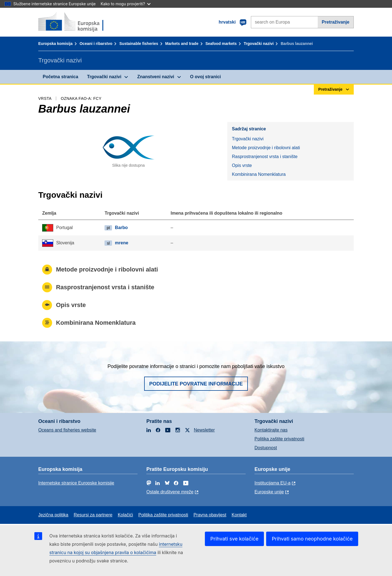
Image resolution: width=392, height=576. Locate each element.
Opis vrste (242, 165)
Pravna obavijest (210, 515)
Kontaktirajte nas (271, 430)
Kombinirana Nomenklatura (259, 174)
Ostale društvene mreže (170, 492)
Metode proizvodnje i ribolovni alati (266, 148)
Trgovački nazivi (259, 44)
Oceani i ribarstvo (96, 44)
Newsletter (204, 430)
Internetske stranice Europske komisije (76, 483)
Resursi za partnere (93, 515)
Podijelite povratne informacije (196, 384)
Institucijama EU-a (273, 483)
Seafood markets (221, 44)
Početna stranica (60, 77)
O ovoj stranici (206, 77)
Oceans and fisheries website (67, 430)
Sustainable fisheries (139, 44)
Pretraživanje (336, 22)
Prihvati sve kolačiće (235, 539)
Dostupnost (266, 448)
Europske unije (269, 492)
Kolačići (125, 515)
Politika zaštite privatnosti (279, 439)
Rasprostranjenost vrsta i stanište (265, 157)
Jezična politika (53, 515)
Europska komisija (55, 44)
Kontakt (239, 515)
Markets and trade (182, 44)
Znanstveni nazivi (156, 77)
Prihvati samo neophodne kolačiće (312, 539)
